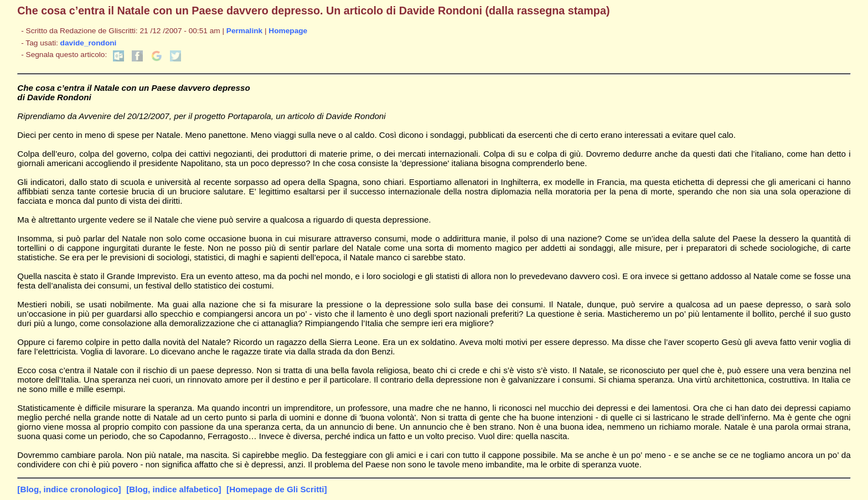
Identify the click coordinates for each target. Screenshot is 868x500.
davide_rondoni (89, 43)
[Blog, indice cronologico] (69, 489)
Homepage (288, 31)
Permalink (244, 31)
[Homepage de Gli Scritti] (277, 489)
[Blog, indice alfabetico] (174, 489)
